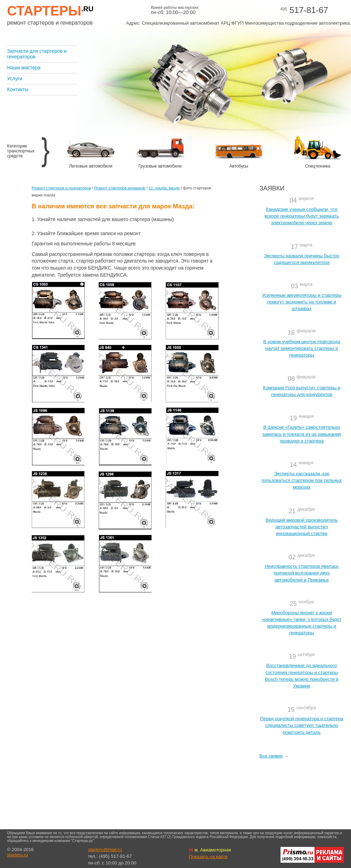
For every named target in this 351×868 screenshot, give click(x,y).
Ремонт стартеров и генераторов (61, 188)
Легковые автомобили (91, 166)
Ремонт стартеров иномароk (120, 188)
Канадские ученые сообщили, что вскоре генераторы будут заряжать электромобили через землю (302, 216)
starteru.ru (17, 855)
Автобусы (239, 166)
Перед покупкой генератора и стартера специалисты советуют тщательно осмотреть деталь (302, 725)
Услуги (15, 78)
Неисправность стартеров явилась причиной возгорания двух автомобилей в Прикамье (302, 573)
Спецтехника (318, 166)
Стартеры (50, 11)
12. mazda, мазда (164, 188)
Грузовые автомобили (160, 166)
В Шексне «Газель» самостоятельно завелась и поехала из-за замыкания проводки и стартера (301, 434)
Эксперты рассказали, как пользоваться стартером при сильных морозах (302, 480)
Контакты (18, 89)
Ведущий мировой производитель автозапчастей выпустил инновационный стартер (302, 527)
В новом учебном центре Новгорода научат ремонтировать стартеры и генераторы (302, 348)
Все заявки (271, 756)
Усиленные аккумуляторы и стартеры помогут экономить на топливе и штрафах (302, 302)
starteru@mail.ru (105, 850)
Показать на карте (208, 857)
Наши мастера (24, 68)
